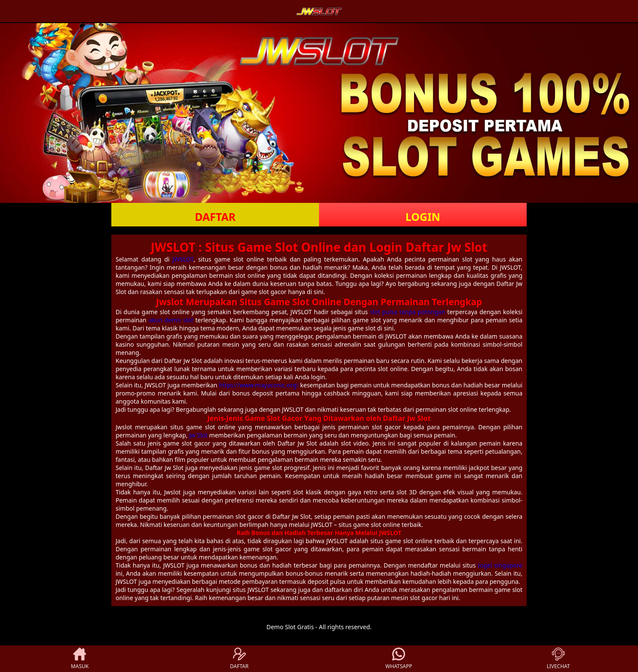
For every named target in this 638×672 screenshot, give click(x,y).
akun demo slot (171, 320)
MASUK (80, 659)
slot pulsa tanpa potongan (408, 312)
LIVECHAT (558, 659)
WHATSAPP (399, 659)
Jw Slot (198, 435)
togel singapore (500, 565)
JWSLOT (183, 259)
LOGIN (423, 217)
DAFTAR (215, 217)
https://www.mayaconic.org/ (259, 385)
